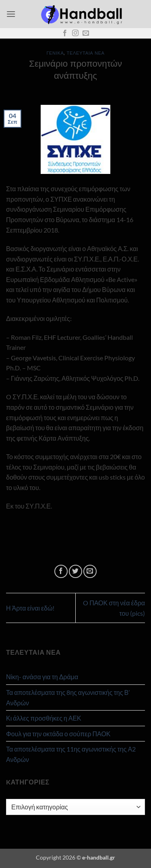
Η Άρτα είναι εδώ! (30, 608)
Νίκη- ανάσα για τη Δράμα (42, 677)
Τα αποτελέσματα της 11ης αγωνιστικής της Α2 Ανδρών (71, 754)
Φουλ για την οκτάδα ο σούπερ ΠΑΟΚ (58, 734)
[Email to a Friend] (90, 571)
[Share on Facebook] (61, 571)
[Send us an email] (86, 33)
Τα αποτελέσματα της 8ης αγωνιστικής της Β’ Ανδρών (68, 697)
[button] (11, 14)
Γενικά (55, 53)
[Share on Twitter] (75, 571)
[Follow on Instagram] (75, 33)
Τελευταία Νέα (86, 53)
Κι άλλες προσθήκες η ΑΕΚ (44, 718)
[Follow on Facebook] (65, 33)
